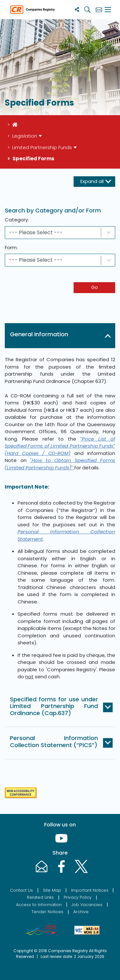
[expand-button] (94, 182)
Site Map (52, 890)
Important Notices (90, 890)
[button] (61, 336)
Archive (81, 912)
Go (95, 287)
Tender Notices (47, 912)
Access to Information (39, 905)
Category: (17, 220)
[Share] (77, 9)
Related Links (40, 897)
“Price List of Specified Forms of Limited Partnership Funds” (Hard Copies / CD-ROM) (60, 446)
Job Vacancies (87, 905)
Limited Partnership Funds (42, 147)
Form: (11, 247)
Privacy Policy (78, 897)
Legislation (25, 136)
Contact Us (21, 890)
